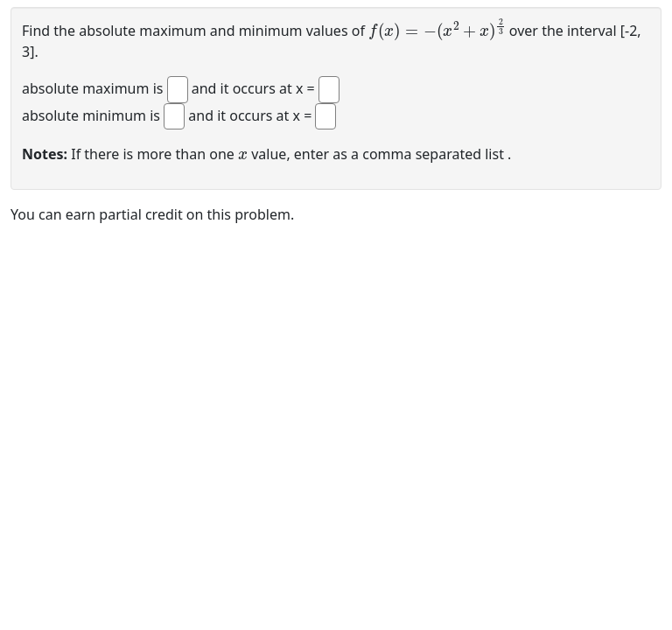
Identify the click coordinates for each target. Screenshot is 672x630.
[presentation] (437, 29)
